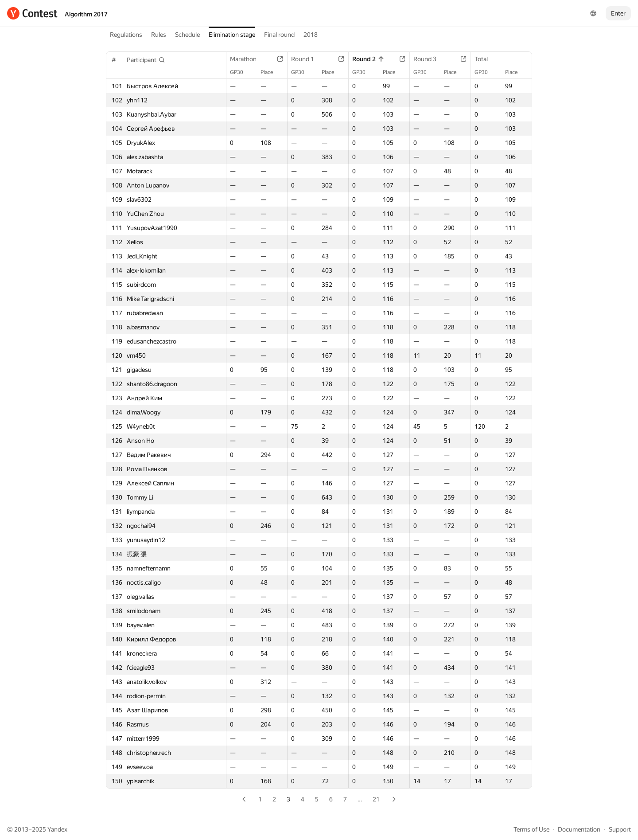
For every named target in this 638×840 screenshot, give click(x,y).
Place (271, 72)
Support (620, 829)
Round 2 (368, 59)
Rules (159, 35)
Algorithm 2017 (86, 14)
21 (376, 799)
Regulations (126, 35)
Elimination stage (232, 35)
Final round (279, 35)
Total (486, 59)
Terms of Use (531, 829)
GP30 (241, 72)
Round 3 (429, 59)
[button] (146, 60)
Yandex (57, 829)
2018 (311, 35)
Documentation (579, 829)
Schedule (187, 35)
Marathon (248, 59)
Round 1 (307, 59)
